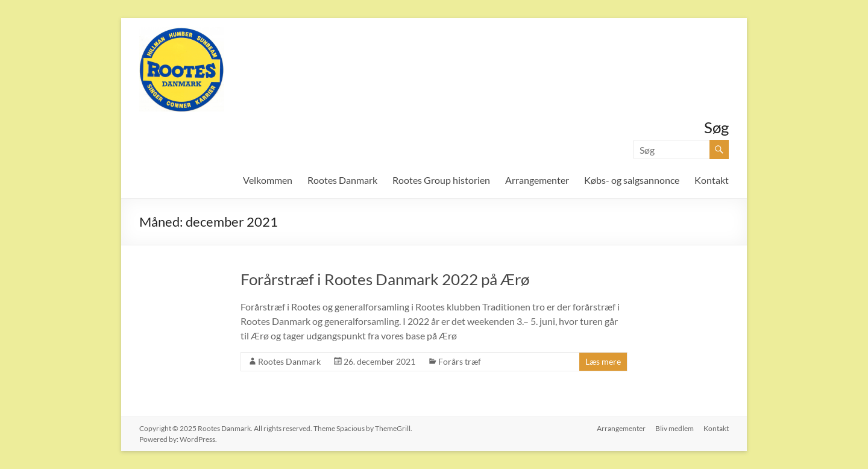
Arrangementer (537, 180)
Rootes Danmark (342, 180)
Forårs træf (460, 361)
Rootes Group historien (441, 180)
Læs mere (603, 361)
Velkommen (268, 180)
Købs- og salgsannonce (632, 180)
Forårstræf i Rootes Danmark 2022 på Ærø (385, 279)
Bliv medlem (675, 428)
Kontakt (712, 180)
